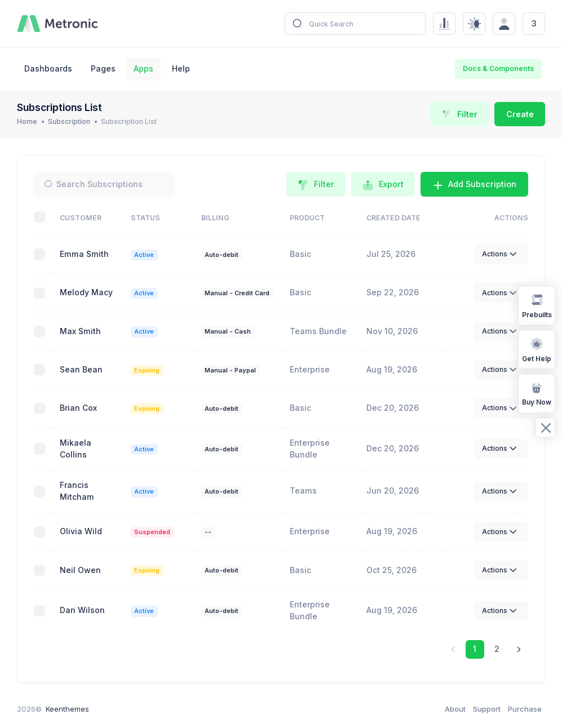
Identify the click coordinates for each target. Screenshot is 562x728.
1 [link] (475, 649)
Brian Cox (78, 408)
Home (27, 121)
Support (487, 709)
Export (383, 185)
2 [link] (497, 649)
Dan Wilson (82, 610)
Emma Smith (84, 254)
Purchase (525, 709)
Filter (460, 114)
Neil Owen (80, 570)
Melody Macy (86, 292)
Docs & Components (498, 68)
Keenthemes (67, 709)
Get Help (537, 349)
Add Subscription (475, 185)
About (455, 709)
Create (520, 114)
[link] (519, 649)
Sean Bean (81, 369)
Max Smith (80, 331)
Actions (501, 254)
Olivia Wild (81, 531)
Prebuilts (537, 305)
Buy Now (537, 393)
